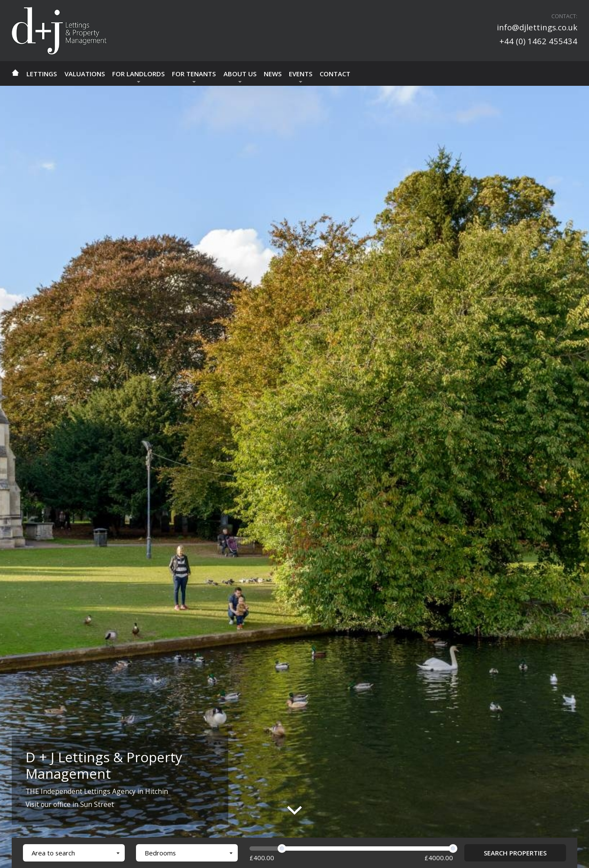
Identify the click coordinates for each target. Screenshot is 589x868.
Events (301, 74)
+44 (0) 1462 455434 (538, 41)
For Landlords (138, 74)
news (273, 74)
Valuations (85, 74)
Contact (335, 74)
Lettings (42, 74)
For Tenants (194, 74)
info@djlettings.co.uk (537, 27)
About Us (240, 74)
